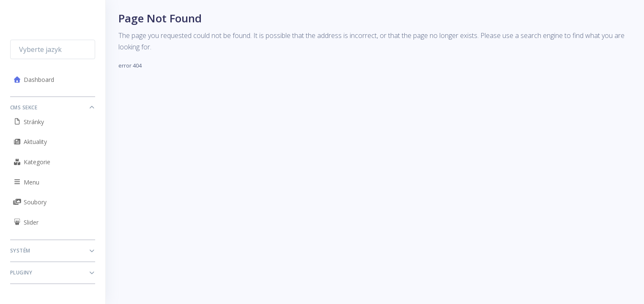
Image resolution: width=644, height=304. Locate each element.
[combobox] (53, 49)
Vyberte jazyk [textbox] (40, 49)
